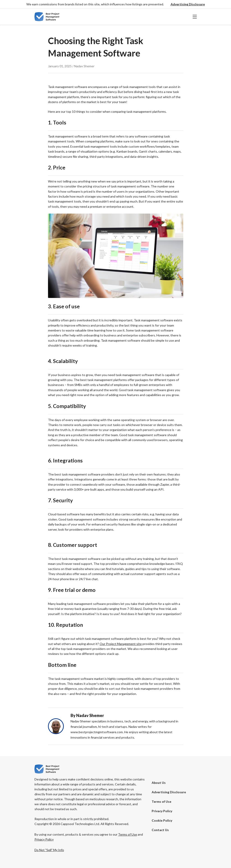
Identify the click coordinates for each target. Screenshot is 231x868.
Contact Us (160, 830)
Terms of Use (161, 801)
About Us (159, 783)
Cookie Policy (162, 820)
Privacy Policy (162, 811)
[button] (188, 4)
